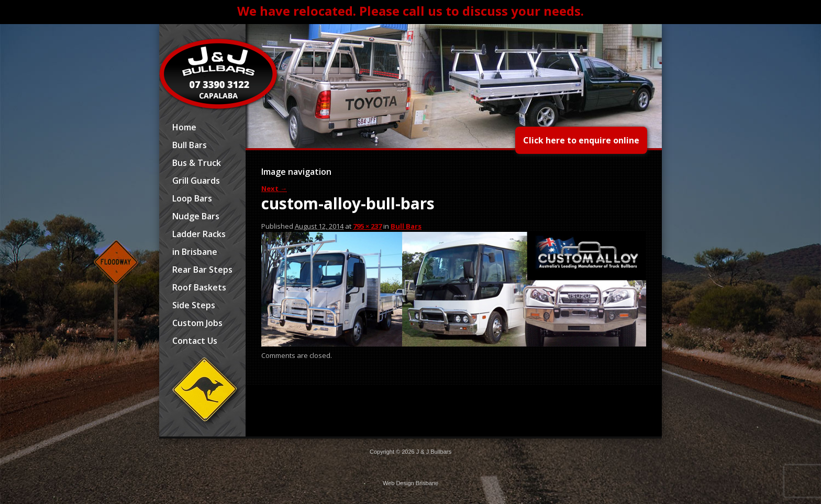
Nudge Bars (196, 216)
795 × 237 (367, 226)
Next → (274, 188)
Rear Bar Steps (202, 270)
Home (184, 127)
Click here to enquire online (581, 140)
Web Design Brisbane (410, 483)
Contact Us (195, 341)
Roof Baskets (199, 287)
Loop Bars (192, 198)
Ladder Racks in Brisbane (199, 243)
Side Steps (194, 305)
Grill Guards (196, 181)
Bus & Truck (197, 163)
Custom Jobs (197, 323)
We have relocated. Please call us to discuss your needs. (410, 11)
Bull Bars (190, 145)
